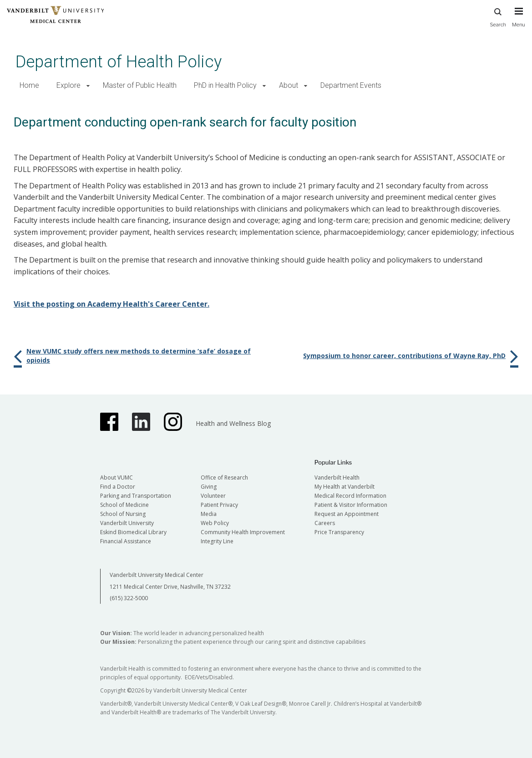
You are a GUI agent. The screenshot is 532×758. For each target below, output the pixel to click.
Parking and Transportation (136, 496)
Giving (209, 487)
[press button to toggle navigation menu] (519, 21)
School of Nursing (123, 514)
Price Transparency (339, 532)
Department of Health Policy (119, 62)
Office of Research (224, 478)
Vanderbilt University (127, 523)
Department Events (351, 85)
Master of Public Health (140, 85)
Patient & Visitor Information (351, 505)
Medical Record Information (350, 496)
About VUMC (117, 478)
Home (29, 85)
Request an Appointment (347, 514)
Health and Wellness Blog (233, 423)
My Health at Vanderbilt (345, 487)
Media (209, 514)
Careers (325, 523)
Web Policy (215, 523)
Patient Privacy (219, 505)
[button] (88, 86)
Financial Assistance (126, 541)
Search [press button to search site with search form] (498, 16)
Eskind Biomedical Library (133, 532)
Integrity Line (217, 541)
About (289, 85)
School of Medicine (124, 505)
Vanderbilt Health (337, 478)
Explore (68, 85)
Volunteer (213, 496)
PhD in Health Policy (225, 85)
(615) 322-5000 (129, 598)
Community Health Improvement (243, 532)
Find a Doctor (118, 487)
